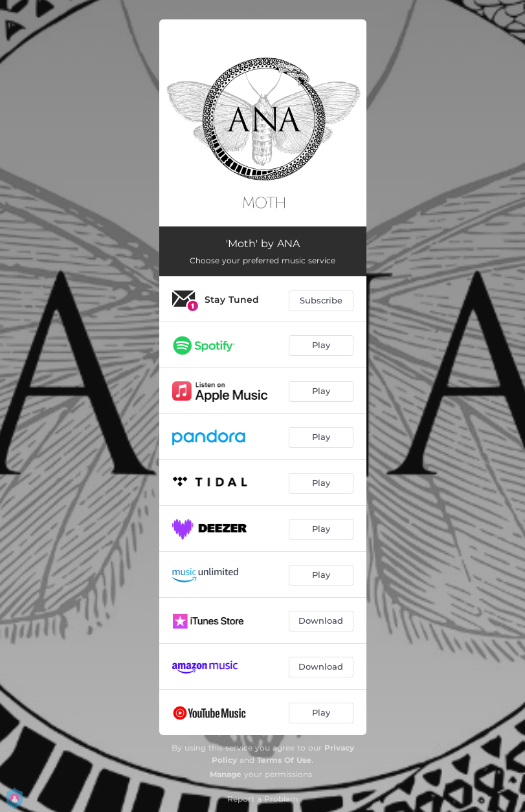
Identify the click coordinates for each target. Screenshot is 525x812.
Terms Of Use (284, 760)
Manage (226, 774)
